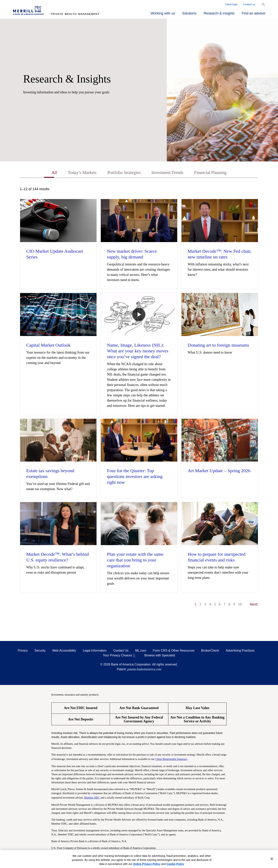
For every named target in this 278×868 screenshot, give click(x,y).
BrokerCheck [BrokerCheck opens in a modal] (210, 651)
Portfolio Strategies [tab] (123, 173)
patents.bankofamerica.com (144, 670)
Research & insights (219, 13)
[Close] (272, 859)
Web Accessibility (64, 651)
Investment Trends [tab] (169, 173)
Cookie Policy (175, 864)
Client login (231, 4)
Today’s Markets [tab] (79, 173)
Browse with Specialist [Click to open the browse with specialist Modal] (160, 656)
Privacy (23, 651)
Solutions (189, 13)
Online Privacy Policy (147, 864)
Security (40, 651)
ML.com (141, 651)
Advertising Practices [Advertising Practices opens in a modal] (240, 651)
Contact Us (121, 651)
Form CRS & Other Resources (174, 651)
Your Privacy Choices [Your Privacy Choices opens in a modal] (117, 656)
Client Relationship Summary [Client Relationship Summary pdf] (171, 759)
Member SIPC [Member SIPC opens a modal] (92, 798)
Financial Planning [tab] (214, 173)
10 (240, 605)
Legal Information (95, 651)
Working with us (163, 13)
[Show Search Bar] (264, 5)
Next (254, 605)
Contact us (249, 4)
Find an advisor (254, 13)
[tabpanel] (139, 399)
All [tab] (49, 173)
